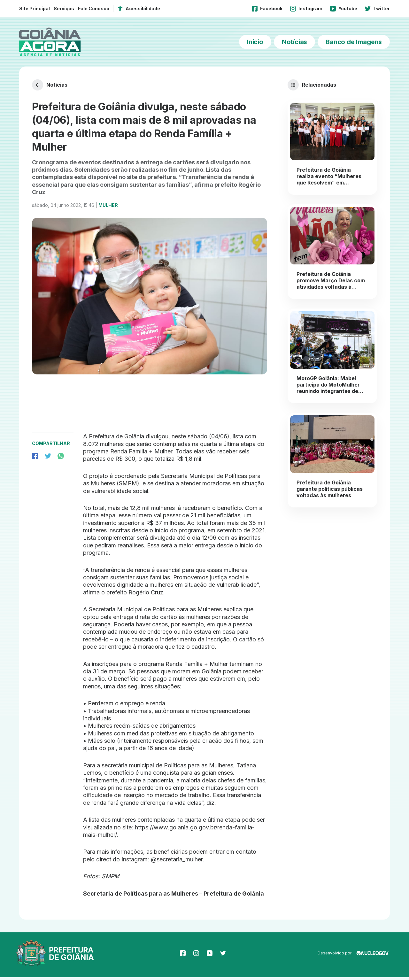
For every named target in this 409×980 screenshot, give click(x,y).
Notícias (294, 42)
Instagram (306, 9)
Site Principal (35, 8)
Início (255, 42)
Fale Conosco (94, 8)
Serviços (64, 8)
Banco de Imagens (354, 42)
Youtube (344, 9)
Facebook (267, 9)
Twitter (377, 9)
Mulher (108, 208)
